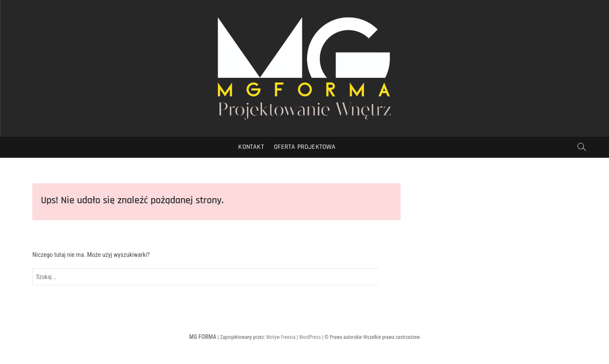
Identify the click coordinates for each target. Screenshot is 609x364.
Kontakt (251, 147)
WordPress (310, 337)
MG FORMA (203, 337)
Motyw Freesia (281, 337)
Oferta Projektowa (305, 147)
